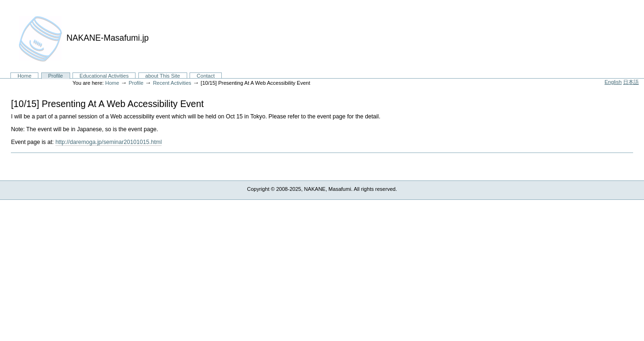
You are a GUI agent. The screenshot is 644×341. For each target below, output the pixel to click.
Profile (55, 76)
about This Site (163, 76)
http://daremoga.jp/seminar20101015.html (109, 142)
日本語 (631, 82)
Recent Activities (172, 83)
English (613, 82)
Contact (206, 76)
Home (24, 76)
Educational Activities (104, 76)
